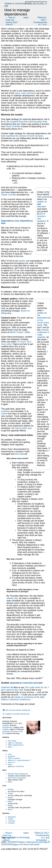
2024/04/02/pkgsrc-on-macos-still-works (20, 844)
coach (16, 723)
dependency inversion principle (26, 683)
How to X (12, 762)
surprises (5, 411)
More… (11, 747)
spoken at (42, 202)
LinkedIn (11, 823)
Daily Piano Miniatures (17, 778)
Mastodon (12, 817)
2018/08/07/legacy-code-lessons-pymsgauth (29, 842)
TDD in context (14, 758)
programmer (7, 727)
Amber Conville (8, 195)
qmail (10, 801)
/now (10, 754)
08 (6, 6)
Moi (16, 183)
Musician (15, 731)
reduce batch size (23, 428)
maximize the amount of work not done (24, 136)
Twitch (10, 793)
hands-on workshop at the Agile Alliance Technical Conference (23, 698)
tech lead (19, 454)
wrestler (6, 729)
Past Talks (12, 741)
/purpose (11, 756)
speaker (6, 725)
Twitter (11, 819)
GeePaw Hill (7, 687)
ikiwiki (10, 805)
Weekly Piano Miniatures (18, 774)
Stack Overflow (13, 126)
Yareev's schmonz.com (18, 3)
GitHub (11, 789)
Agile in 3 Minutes (15, 743)
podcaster (6, 731)
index (26, 18)
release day (12, 598)
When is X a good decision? (19, 760)
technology (24, 837)
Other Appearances (16, 745)
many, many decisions (25, 93)
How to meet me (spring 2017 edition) (12, 21)
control (4, 414)
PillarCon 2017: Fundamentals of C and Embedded (40, 22)
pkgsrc (11, 797)
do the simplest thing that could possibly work (25, 122)
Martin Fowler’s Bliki (19, 332)
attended (41, 207)
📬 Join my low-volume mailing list (16, 710)
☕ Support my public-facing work (16, 714)
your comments (18, 766)
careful (22, 261)
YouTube (11, 821)
